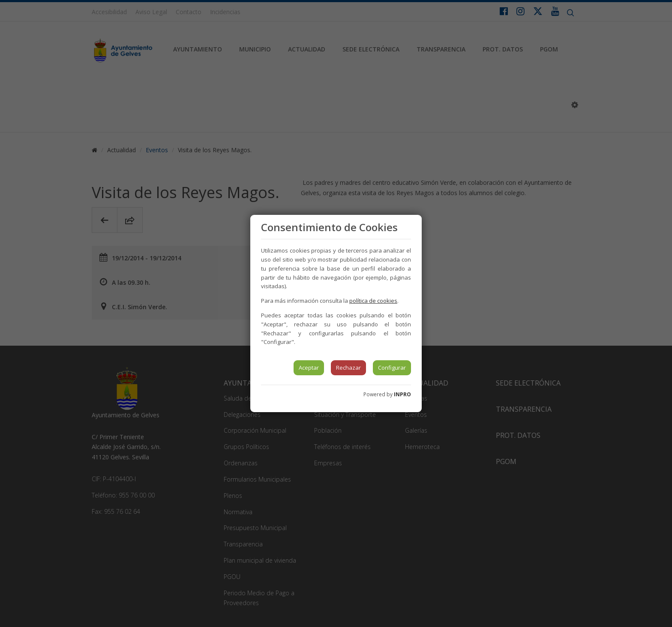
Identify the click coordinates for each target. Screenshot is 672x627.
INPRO (402, 394)
